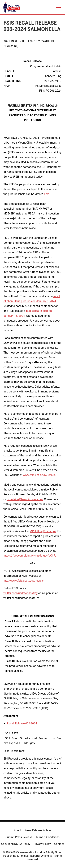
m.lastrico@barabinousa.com (25, 499)
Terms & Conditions (47, 837)
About (18, 830)
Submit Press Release (19, 837)
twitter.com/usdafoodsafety (21, 593)
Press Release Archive (38, 830)
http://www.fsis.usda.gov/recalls (23, 581)
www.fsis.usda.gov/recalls (39, 475)
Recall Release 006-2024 (22, 723)
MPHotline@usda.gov (43, 531)
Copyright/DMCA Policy (16, 844)
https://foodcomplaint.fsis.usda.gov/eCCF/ (30, 556)
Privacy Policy (42, 844)
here (47, 194)
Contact (59, 844)
